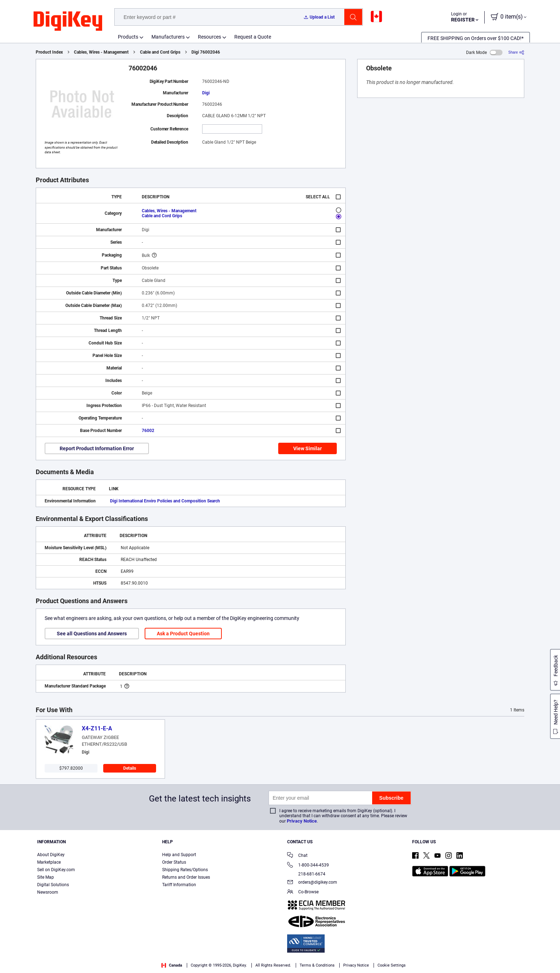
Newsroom (48, 892)
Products (128, 37)
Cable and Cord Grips (160, 52)
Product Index (49, 52)
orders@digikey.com (312, 883)
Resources (209, 37)
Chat (297, 856)
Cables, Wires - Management (101, 52)
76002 (148, 431)
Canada (172, 965)
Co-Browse (303, 892)
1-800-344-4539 (308, 866)
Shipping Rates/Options (185, 870)
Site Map (46, 877)
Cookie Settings (392, 965)
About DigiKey (51, 855)
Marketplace (49, 862)
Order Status (174, 862)
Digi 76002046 (206, 52)
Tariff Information (179, 885)
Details (130, 768)
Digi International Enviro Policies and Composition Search (165, 501)
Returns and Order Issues (186, 877)
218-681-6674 (306, 874)
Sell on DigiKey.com (56, 870)
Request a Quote (253, 37)
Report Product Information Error (97, 448)
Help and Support (179, 855)
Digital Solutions (53, 885)
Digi (206, 93)
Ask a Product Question (183, 634)
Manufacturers (168, 37)
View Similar (307, 448)
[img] (68, 21)
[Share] (516, 52)
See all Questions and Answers (92, 634)
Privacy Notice (302, 821)
